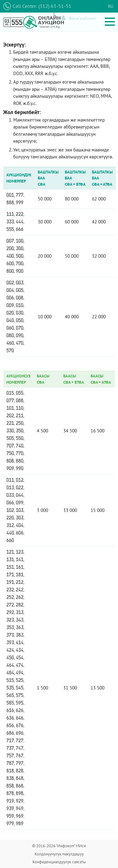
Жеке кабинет (79, 18)
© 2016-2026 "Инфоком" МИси (59, 846)
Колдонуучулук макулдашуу (59, 854)
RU (111, 6)
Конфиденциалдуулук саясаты (59, 862)
